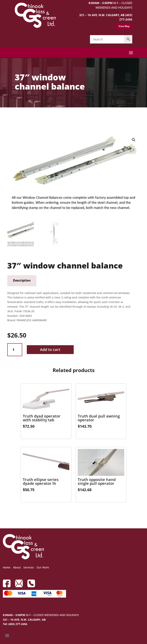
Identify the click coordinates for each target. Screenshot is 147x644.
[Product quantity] (15, 350)
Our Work (43, 567)
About (17, 567)
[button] (134, 140)
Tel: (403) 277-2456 (15, 624)
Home (7, 567)
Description (22, 280)
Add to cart (50, 350)
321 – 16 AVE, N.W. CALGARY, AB (24, 620)
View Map (124, 26)
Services (29, 567)
